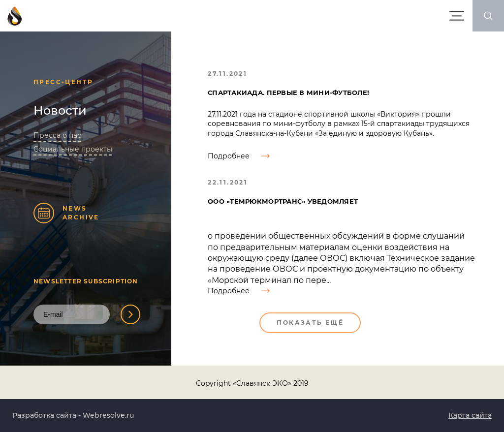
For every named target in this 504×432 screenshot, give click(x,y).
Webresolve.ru (108, 415)
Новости (60, 110)
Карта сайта (470, 415)
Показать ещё (310, 323)
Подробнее (239, 156)
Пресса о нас (57, 135)
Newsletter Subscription (86, 281)
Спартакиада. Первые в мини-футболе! (288, 93)
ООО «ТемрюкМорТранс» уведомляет (283, 201)
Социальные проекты (73, 149)
